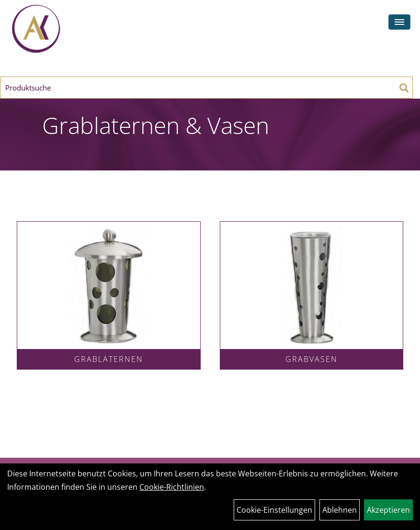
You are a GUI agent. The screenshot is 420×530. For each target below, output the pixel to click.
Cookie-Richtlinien (172, 487)
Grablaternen (109, 359)
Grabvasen (312, 359)
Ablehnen (340, 510)
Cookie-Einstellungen (274, 510)
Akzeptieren (388, 510)
